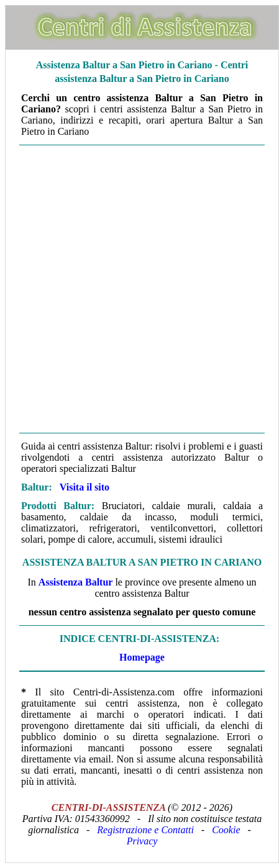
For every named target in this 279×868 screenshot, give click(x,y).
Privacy (142, 841)
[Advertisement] (139, 289)
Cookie (226, 830)
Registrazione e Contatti (145, 830)
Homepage (142, 657)
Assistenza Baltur (76, 582)
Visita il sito (85, 487)
